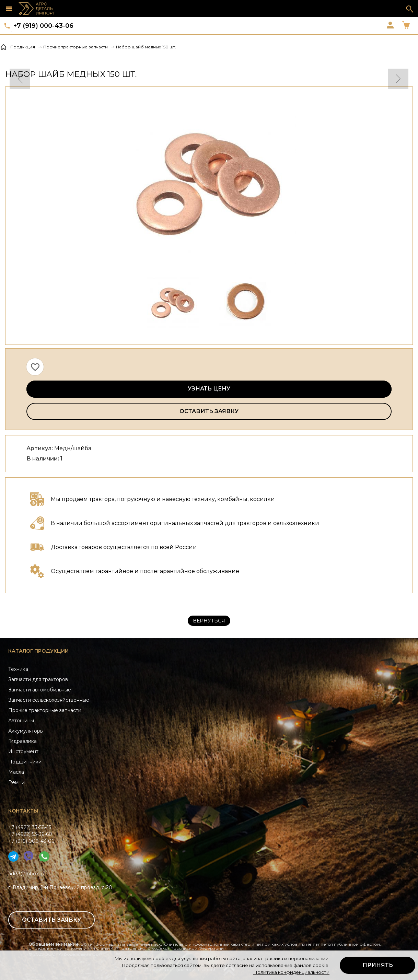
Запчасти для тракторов (38, 679)
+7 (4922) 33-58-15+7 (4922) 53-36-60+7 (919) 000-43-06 (31, 834)
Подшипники (25, 762)
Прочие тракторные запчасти (45, 710)
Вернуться (209, 621)
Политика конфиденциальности (291, 972)
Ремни (16, 782)
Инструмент (23, 751)
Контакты (23, 811)
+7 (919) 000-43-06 (43, 26)
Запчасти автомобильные (40, 690)
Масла (16, 772)
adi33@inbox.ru (26, 874)
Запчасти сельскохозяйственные (49, 700)
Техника (18, 669)
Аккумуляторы (26, 731)
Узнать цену (209, 389)
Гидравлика (22, 741)
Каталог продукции (38, 651)
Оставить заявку (209, 411)
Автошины (21, 721)
